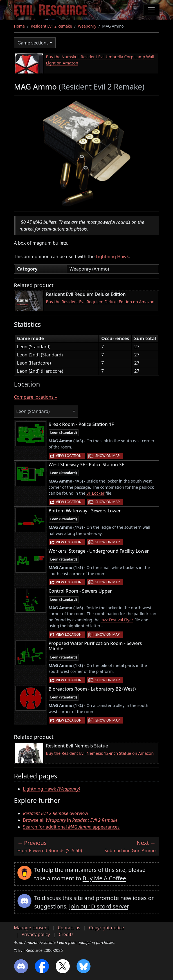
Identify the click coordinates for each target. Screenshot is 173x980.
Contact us (69, 928)
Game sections (33, 43)
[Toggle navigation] (151, 10)
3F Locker (95, 493)
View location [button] (69, 456)
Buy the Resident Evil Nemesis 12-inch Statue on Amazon (100, 753)
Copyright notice (106, 928)
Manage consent (32, 928)
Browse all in (70, 820)
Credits (66, 934)
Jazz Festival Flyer (117, 620)
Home (20, 26)
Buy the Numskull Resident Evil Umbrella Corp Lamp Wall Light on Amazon (100, 60)
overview (56, 813)
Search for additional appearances (71, 827)
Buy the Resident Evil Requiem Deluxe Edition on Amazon (100, 302)
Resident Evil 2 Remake (51, 26)
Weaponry (87, 26)
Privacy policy (36, 934)
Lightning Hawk (112, 256)
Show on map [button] (107, 456)
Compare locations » (36, 397)
